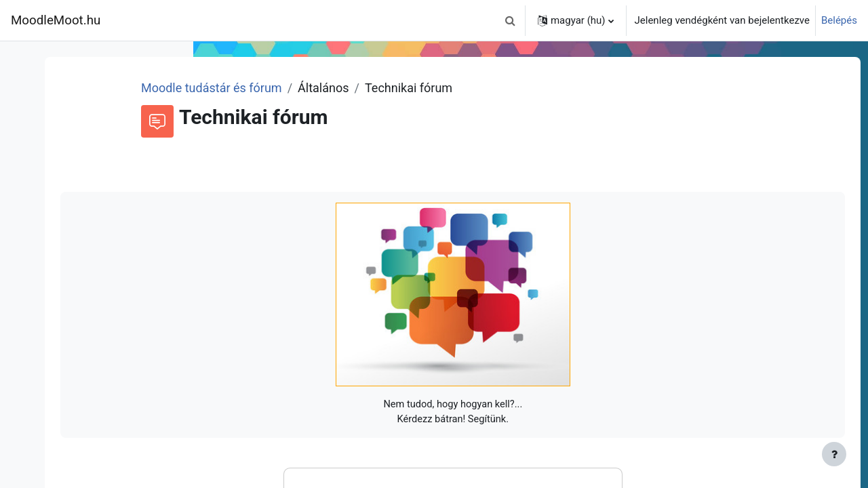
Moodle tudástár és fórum (353, 88)
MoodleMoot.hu (56, 20)
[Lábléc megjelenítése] (834, 454)
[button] (511, 20)
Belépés (839, 20)
